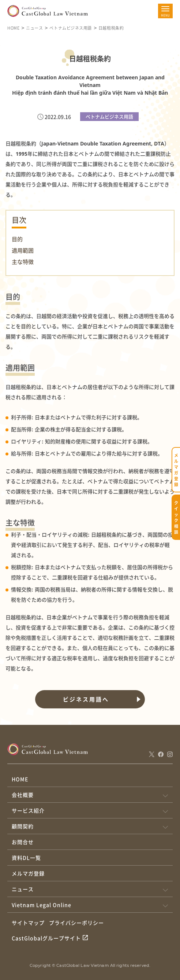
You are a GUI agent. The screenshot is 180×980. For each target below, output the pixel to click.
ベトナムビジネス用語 (71, 28)
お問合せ (23, 842)
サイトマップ (28, 923)
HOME (13, 28)
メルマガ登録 (28, 873)
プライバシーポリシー (76, 923)
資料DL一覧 (26, 858)
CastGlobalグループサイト (46, 938)
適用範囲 (23, 250)
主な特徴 (23, 262)
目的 (17, 239)
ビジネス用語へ (86, 699)
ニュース (34, 28)
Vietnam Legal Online (42, 905)
